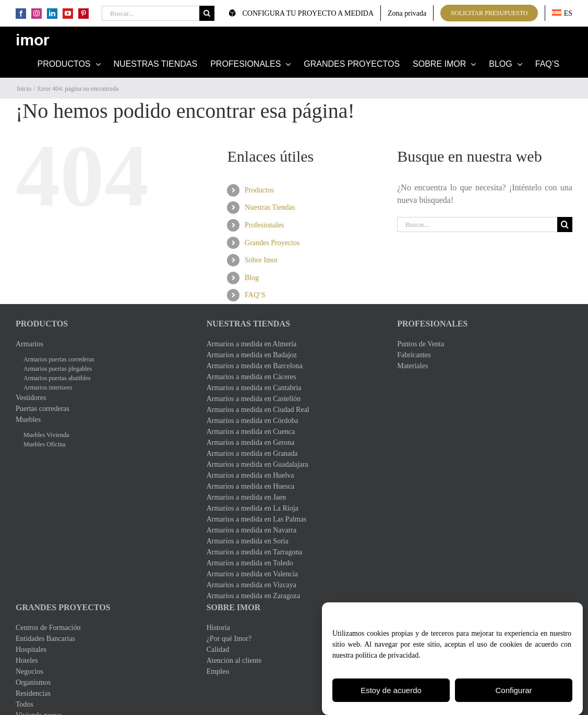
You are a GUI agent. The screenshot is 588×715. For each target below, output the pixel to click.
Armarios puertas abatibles (57, 378)
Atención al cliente (234, 661)
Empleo (218, 671)
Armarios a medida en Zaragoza (254, 596)
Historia (218, 628)
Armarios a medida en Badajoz (252, 355)
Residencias (33, 693)
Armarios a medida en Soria (248, 541)
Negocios (29, 671)
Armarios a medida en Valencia (252, 574)
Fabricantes (414, 355)
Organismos (33, 682)
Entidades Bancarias (45, 639)
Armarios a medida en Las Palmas (257, 519)
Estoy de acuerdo (391, 692)
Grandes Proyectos (272, 243)
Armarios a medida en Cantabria (254, 388)
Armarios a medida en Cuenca (251, 432)
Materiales (412, 366)
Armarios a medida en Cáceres (251, 377)
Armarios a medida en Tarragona (255, 552)
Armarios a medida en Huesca (251, 486)
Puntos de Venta (421, 344)
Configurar (513, 692)
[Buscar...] (151, 13)
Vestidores (31, 398)
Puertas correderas (43, 409)
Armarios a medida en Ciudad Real (258, 410)
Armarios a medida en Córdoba (253, 421)
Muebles (28, 420)
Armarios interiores (48, 387)
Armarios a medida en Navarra (252, 530)
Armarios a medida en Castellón (254, 399)
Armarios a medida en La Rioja (253, 508)
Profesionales (264, 225)
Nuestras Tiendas (270, 207)
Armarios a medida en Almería (252, 344)
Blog (252, 278)
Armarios (29, 344)
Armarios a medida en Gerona (251, 443)
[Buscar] (207, 13)
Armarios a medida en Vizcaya (251, 585)
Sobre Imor (261, 260)
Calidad (218, 650)
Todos (25, 704)
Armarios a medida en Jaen (246, 497)
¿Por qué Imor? (229, 639)
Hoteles (27, 661)
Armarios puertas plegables (58, 369)
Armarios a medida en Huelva (250, 475)
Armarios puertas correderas (59, 359)
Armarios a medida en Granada (252, 453)
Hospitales (31, 650)
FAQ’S (255, 295)
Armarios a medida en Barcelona (255, 366)
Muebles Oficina (44, 444)
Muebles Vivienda (46, 435)
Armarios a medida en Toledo (250, 563)
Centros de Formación (48, 628)
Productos (259, 190)
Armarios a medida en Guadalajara (257, 464)
